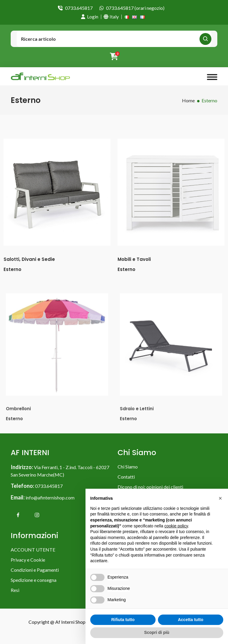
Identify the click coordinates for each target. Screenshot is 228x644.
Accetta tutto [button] (191, 620)
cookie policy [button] (176, 526)
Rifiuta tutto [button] (123, 620)
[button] (220, 498)
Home (188, 100)
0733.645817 (79, 8)
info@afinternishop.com (50, 498)
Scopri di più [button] (157, 632)
